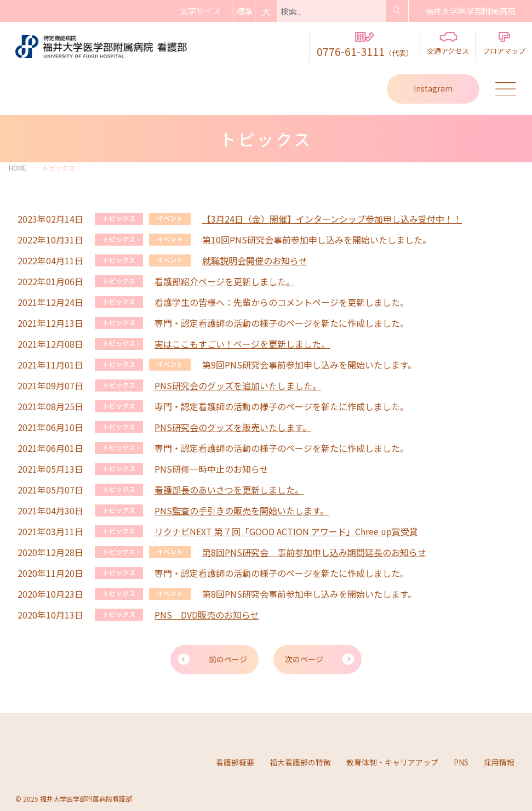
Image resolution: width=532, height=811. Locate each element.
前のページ (228, 659)
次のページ (305, 659)
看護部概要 (235, 761)
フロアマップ (504, 44)
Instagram (433, 88)
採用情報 (499, 761)
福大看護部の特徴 (300, 761)
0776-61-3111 (365, 46)
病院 (470, 11)
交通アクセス (448, 44)
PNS (461, 761)
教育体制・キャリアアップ (392, 761)
